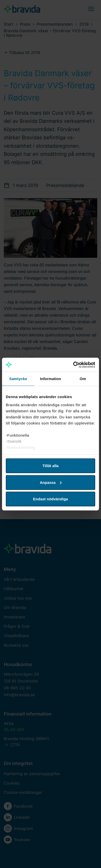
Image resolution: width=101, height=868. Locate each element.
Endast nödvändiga (50, 499)
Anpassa (51, 482)
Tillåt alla (50, 466)
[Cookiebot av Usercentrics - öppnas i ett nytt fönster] (73, 365)
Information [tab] (50, 379)
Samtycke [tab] (18, 379)
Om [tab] (83, 379)
